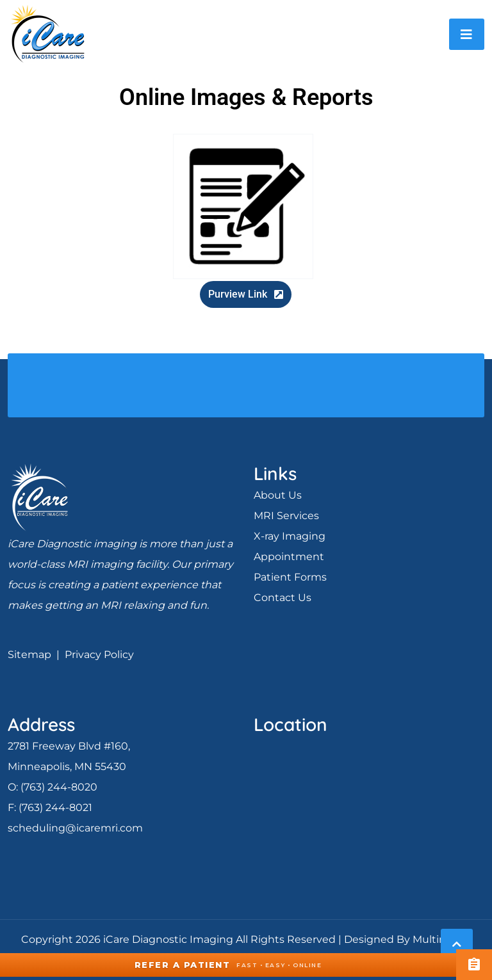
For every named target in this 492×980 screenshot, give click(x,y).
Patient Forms (290, 577)
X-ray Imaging (290, 536)
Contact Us (283, 598)
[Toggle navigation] (467, 34)
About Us (278, 495)
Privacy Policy (99, 655)
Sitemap (29, 655)
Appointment (289, 557)
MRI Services (286, 516)
